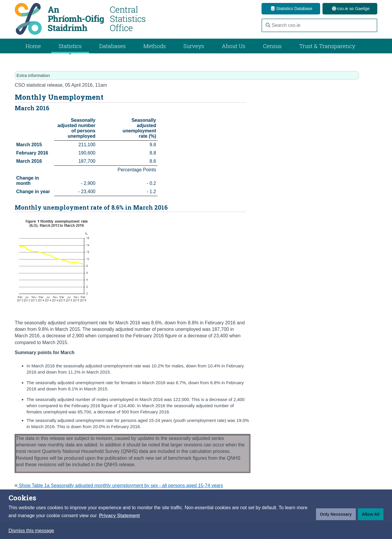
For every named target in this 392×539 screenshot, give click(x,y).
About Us (234, 46)
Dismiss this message (31, 531)
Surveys (194, 46)
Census (272, 46)
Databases (113, 46)
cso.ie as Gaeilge (350, 9)
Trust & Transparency (327, 46)
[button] (119, 516)
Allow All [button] (371, 514)
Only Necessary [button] (336, 514)
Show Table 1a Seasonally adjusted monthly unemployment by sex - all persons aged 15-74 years (119, 485)
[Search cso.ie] (319, 25)
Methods (155, 46)
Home (33, 46)
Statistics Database (291, 9)
